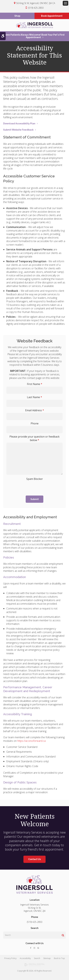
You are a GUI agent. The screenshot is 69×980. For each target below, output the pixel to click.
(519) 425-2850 (36, 8)
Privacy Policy (10, 958)
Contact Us (34, 859)
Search (37, 958)
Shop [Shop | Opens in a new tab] (17, 16)
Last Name (34, 397)
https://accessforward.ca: (32, 741)
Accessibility (25, 958)
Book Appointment (52, 16)
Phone (35, 423)
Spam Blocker (35, 479)
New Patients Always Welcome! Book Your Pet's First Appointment (35, 36)
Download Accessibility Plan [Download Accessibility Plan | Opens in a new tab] (19, 124)
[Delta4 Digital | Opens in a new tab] (34, 965)
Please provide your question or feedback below (34, 438)
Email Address (35, 410)
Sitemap (47, 958)
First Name (35, 384)
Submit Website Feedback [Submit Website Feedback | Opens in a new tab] (18, 130)
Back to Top (59, 958)
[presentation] (28, 486)
